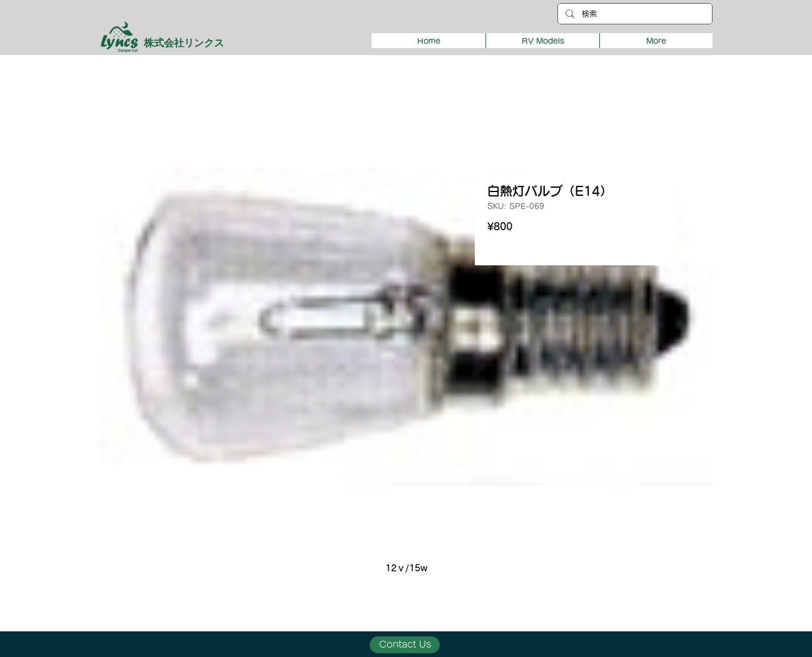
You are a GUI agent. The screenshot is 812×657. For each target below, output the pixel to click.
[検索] (634, 14)
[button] (542, 41)
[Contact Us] (405, 645)
